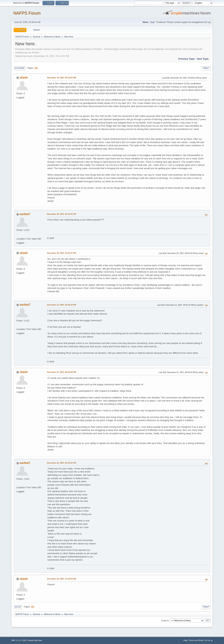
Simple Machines (35, 640)
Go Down (19, 68)
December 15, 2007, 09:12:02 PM (62, 78)
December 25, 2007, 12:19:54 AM (62, 579)
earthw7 (25, 214)
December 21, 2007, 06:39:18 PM (62, 305)
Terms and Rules (196, 640)
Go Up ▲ (209, 640)
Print (206, 68)
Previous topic (187, 59)
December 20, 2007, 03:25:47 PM (62, 253)
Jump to (165, 621)
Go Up (18, 607)
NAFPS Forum (27, 13)
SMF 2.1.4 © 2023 (19, 640)
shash (24, 78)
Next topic (203, 59)
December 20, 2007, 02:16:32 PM (62, 214)
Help (185, 640)
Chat (152, 22)
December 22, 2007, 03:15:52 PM (62, 463)
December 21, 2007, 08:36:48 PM (62, 372)
